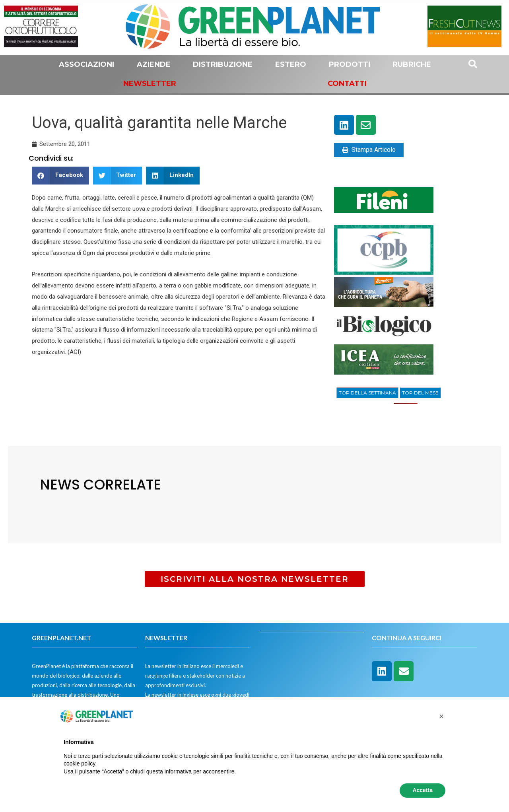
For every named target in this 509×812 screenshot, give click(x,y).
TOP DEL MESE (420, 393)
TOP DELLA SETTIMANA (367, 393)
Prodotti (350, 64)
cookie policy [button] (79, 763)
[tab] (367, 393)
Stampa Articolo (369, 150)
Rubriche (412, 64)
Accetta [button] (423, 790)
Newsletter (150, 84)
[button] (60, 176)
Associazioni (86, 64)
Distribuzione (223, 64)
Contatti (347, 84)
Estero (291, 64)
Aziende (154, 64)
